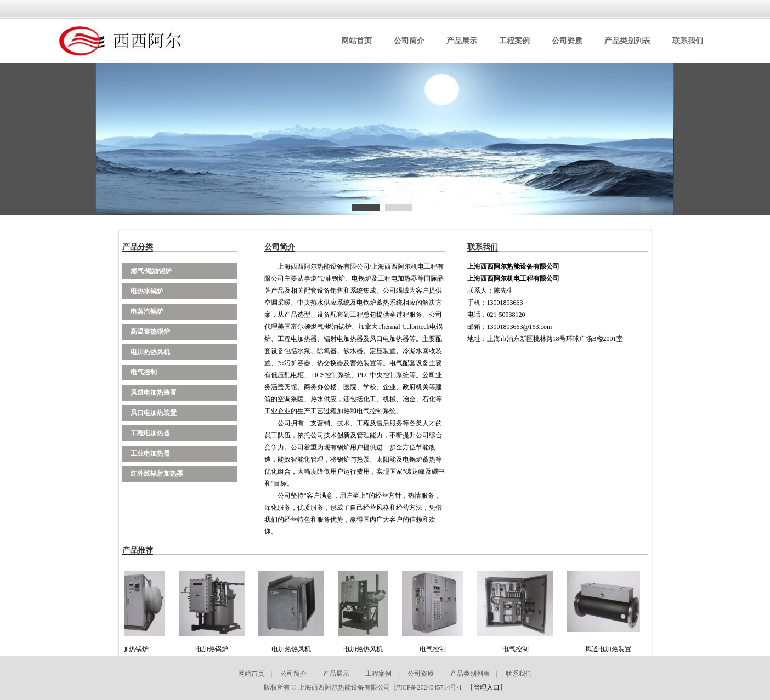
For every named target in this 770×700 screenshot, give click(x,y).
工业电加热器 (150, 453)
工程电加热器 (150, 433)
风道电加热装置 (154, 392)
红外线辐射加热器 (157, 474)
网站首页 (356, 41)
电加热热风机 (150, 352)
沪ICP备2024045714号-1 (428, 687)
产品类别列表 (627, 41)
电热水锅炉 (147, 291)
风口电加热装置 (154, 413)
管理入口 (486, 687)
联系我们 (688, 41)
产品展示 (462, 41)
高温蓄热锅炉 (150, 332)
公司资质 (567, 41)
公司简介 (409, 41)
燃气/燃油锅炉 (151, 271)
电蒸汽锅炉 (147, 311)
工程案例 (514, 41)
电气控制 (144, 372)
